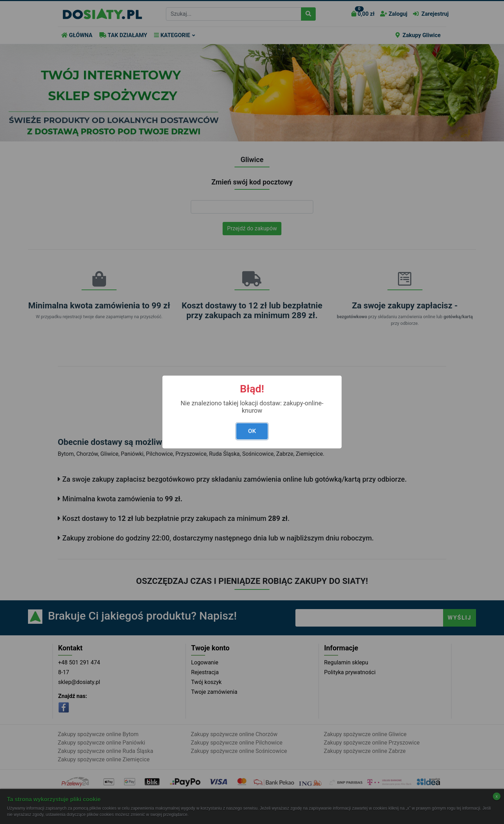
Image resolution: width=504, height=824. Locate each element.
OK (252, 431)
